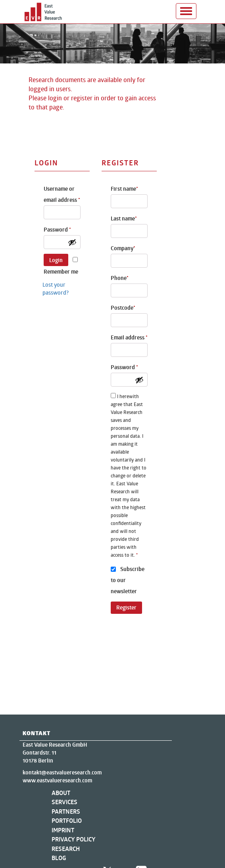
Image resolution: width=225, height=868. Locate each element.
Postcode (123, 308)
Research (66, 849)
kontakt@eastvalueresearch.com (62, 772)
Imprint (63, 830)
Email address (129, 337)
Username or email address (62, 194)
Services (64, 802)
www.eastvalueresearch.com (57, 780)
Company (123, 248)
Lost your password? (56, 288)
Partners (66, 811)
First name (124, 189)
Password (57, 230)
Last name (124, 218)
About (61, 793)
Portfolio (67, 821)
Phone (120, 278)
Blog (59, 858)
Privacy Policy (74, 839)
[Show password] (72, 242)
